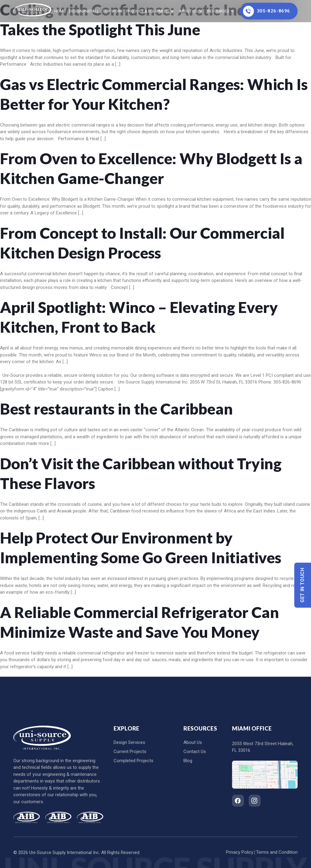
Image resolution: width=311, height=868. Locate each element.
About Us (188, 11)
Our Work (113, 11)
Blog (188, 761)
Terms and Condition (277, 852)
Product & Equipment (148, 11)
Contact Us (195, 752)
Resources (218, 11)
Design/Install (84, 11)
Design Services (129, 742)
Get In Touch (303, 585)
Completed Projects (133, 761)
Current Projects (130, 752)
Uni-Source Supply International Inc (64, 852)
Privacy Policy (240, 852)
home (60, 11)
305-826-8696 (267, 11)
